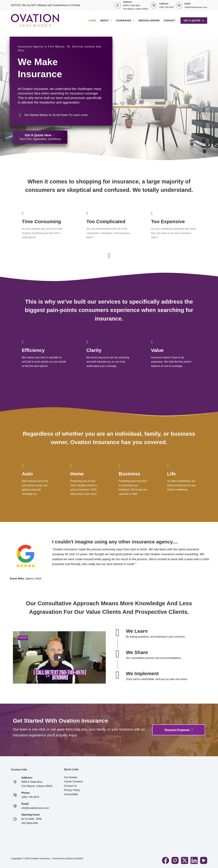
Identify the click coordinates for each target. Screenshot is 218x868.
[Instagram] (175, 860)
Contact (169, 20)
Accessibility (71, 794)
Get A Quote (194, 20)
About (106, 21)
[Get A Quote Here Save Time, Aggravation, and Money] (40, 137)
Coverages (126, 21)
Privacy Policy (72, 790)
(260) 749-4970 (166, 7)
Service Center (149, 20)
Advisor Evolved (74, 858)
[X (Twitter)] (185, 860)
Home (92, 20)
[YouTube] (204, 860)
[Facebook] (166, 860)
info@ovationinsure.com (196, 7)
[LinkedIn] (194, 860)
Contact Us (70, 786)
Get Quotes (71, 777)
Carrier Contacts (73, 782)
